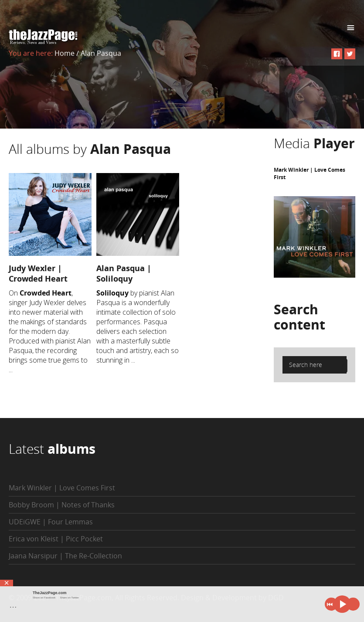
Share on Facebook (44, 598)
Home (65, 53)
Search (299, 317)
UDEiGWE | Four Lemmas (51, 522)
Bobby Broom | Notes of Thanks (62, 505)
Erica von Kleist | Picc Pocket (56, 539)
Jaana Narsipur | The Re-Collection (65, 556)
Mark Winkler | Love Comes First (62, 488)
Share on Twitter (69, 598)
